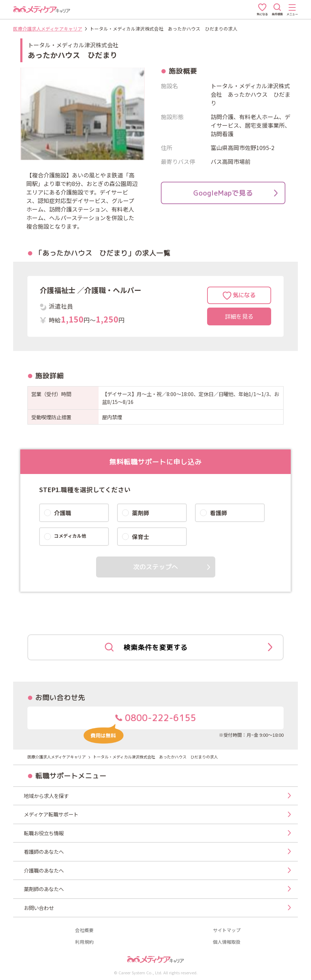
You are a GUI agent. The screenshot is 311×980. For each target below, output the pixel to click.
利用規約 (84, 942)
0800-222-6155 (140, 721)
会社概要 (84, 930)
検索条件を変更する (188, 648)
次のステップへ (155, 567)
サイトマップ (227, 930)
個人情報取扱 (227, 942)
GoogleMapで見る (235, 193)
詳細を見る (239, 316)
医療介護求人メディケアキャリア (48, 29)
